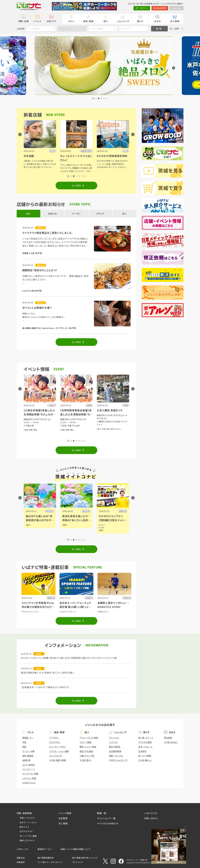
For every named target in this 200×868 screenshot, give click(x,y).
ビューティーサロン (58, 747)
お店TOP (51, 21)
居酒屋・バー (28, 738)
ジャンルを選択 (97, 29)
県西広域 (123, 511)
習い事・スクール (146, 738)
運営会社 (21, 858)
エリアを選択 (34, 29)
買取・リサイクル (116, 756)
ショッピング (123, 21)
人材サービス (23, 849)
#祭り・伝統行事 (103, 429)
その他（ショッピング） (118, 760)
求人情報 (175, 21)
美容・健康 (88, 21)
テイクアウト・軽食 (30, 774)
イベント (37, 21)
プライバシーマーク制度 (136, 860)
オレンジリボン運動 (28, 836)
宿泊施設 (168, 738)
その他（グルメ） (29, 783)
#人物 (101, 527)
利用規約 (21, 862)
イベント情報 (65, 813)
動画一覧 (102, 813)
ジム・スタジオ (55, 756)
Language (176, 8)
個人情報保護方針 (46, 858)
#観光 (28, 525)
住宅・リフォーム (145, 747)
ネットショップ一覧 (106, 818)
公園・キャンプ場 (87, 756)
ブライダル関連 (145, 742)
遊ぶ (106, 21)
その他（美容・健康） (58, 760)
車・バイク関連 (145, 756)
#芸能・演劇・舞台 (30, 430)
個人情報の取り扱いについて (85, 858)
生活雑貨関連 (115, 751)
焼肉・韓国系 (28, 756)
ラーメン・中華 (28, 751)
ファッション (114, 738)
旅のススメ (24, 827)
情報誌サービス (45, 849)
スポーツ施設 (86, 742)
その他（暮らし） (145, 760)
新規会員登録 (160, 8)
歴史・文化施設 (86, 751)
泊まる (157, 21)
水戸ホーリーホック (28, 822)
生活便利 (142, 751)
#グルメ (102, 525)
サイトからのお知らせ (108, 823)
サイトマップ (78, 862)
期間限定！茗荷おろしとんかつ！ (40, 270)
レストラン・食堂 (29, 778)
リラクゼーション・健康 (59, 751)
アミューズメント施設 (89, 738)
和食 (24, 747)
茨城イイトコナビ (27, 818)
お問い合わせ (151, 818)
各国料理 (26, 760)
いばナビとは (151, 813)
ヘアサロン (54, 738)
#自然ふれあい (115, 429)
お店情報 (63, 818)
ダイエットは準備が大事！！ (37, 308)
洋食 (24, 742)
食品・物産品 (115, 747)
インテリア (113, 742)
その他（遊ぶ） (86, 760)
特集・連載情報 (24, 813)
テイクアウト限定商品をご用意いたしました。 (48, 233)
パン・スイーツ (29, 769)
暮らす (140, 21)
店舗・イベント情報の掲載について (76, 849)
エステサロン (55, 742)
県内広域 (50, 511)
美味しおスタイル (27, 840)
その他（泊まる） (171, 742)
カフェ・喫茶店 (29, 765)
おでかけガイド (26, 831)
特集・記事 (24, 21)
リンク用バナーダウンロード (50, 862)
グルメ (71, 21)
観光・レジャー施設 (88, 747)
